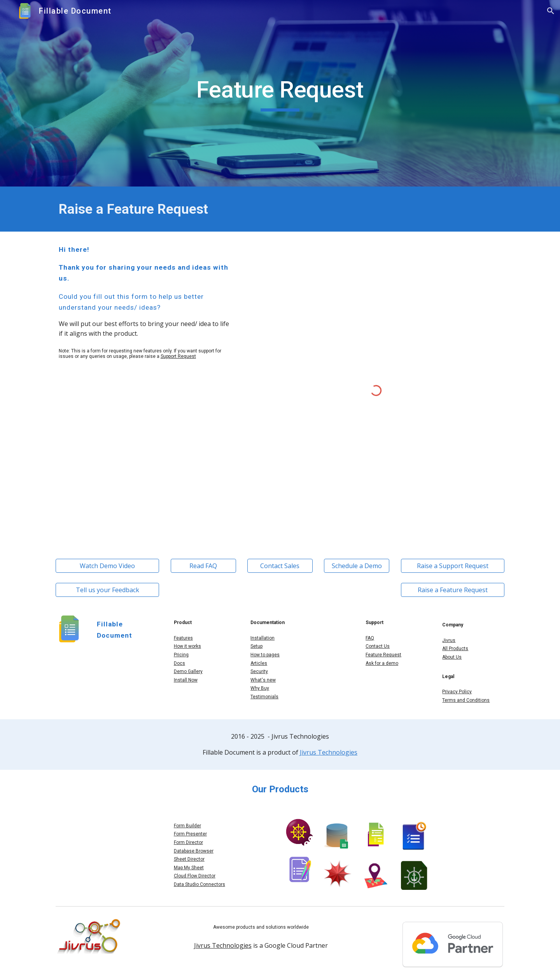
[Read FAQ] (203, 566)
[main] (280, 93)
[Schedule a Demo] (357, 566)
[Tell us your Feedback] (107, 590)
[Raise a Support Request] (453, 566)
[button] (551, 11)
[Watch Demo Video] (107, 566)
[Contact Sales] (280, 566)
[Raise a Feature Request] (453, 590)
